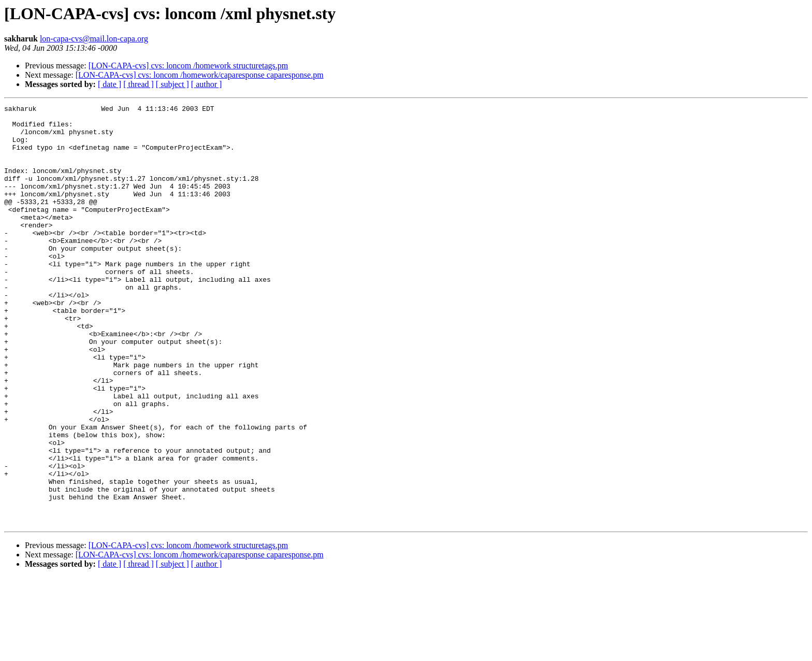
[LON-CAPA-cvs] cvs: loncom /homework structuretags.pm (189, 66)
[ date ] (110, 84)
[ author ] (207, 84)
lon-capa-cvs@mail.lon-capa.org (94, 39)
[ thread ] (139, 84)
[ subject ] (172, 84)
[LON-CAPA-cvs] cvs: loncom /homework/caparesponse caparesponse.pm (200, 75)
